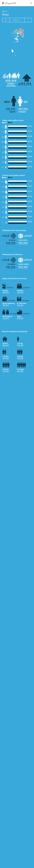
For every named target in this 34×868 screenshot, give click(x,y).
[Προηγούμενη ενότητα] (6, 20)
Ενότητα (17, 20)
